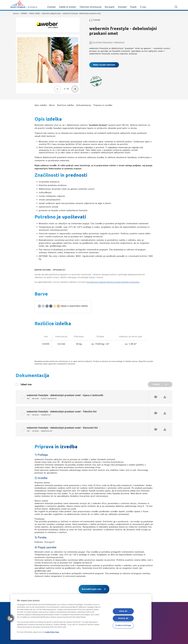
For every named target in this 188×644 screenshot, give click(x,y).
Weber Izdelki (35, 13)
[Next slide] (75, 89)
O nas (143, 7)
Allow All (123, 611)
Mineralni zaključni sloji (51, 13)
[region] (81, 617)
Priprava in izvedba (103, 105)
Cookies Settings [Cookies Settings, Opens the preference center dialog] (123, 625)
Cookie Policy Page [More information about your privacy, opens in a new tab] (52, 632)
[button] (10, 618)
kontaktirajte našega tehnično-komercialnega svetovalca (113, 282)
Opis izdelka (41, 105)
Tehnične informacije (90, 7)
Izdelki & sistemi (68, 7)
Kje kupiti (110, 7)
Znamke (51, 7)
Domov (16, 13)
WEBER (24, 13)
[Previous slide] (58, 89)
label (23, 397)
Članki (133, 7)
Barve (52, 105)
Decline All (123, 618)
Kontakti (122, 7)
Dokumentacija (84, 105)
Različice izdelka (66, 105)
